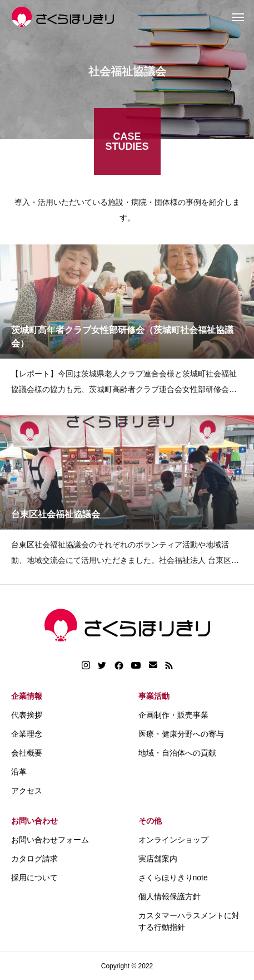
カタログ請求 (34, 859)
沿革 (19, 772)
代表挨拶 (27, 715)
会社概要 (27, 753)
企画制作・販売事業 (173, 715)
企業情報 (27, 696)
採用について (34, 878)
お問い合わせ (34, 821)
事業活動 (154, 696)
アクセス (27, 791)
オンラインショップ (173, 840)
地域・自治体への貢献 (177, 753)
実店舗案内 (158, 859)
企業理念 (27, 734)
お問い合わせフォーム (50, 840)
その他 (150, 821)
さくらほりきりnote (173, 878)
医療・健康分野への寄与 (181, 734)
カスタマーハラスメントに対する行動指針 (189, 921)
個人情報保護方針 (170, 896)
